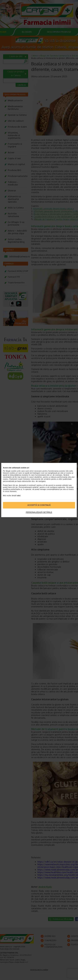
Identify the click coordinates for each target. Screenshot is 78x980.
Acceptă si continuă (39, 505)
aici (19, 496)
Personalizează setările (39, 512)
